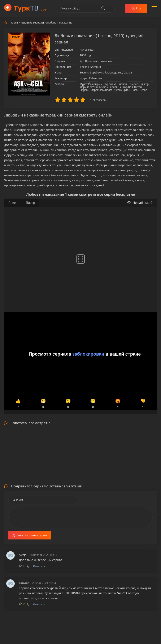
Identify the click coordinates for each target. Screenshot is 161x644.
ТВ (30, 8)
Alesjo (23, 555)
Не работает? (140, 203)
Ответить (39, 566)
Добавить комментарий (30, 535)
